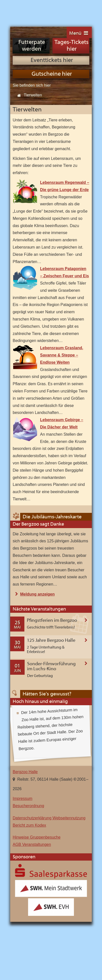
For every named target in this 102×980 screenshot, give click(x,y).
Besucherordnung (28, 806)
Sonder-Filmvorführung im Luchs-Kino (51, 667)
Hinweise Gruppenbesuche (37, 837)
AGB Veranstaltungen (32, 844)
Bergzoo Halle (27, 11)
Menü (75, 33)
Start (18, 95)
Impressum (23, 799)
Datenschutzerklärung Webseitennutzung (49, 818)
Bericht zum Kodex (29, 825)
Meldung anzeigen (37, 594)
